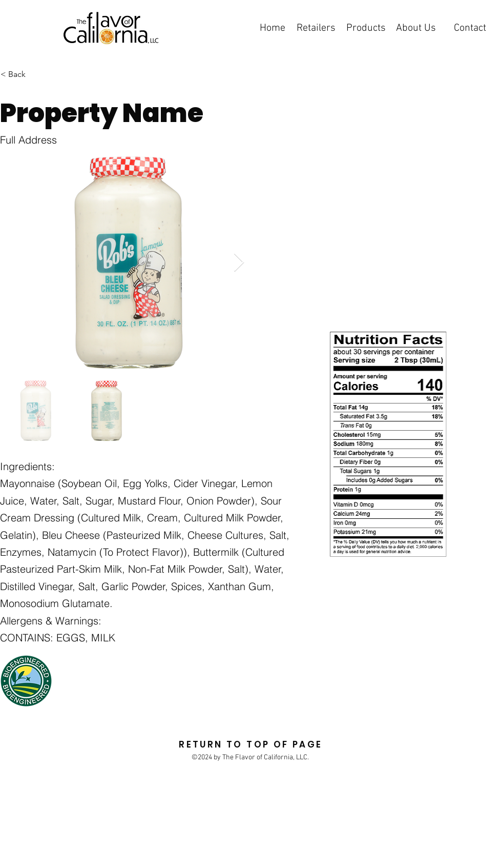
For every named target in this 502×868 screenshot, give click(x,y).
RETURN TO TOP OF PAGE (250, 744)
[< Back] (52, 74)
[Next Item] (239, 263)
